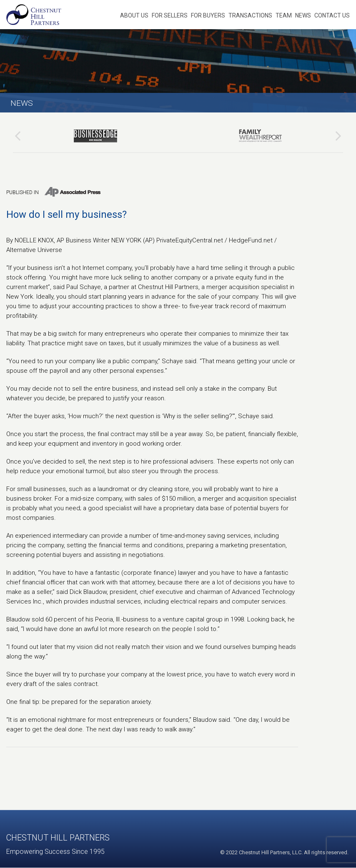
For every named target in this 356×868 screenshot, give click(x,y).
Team (284, 15)
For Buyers (208, 15)
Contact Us (332, 15)
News (303, 15)
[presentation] (18, 136)
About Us (134, 15)
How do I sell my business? (66, 215)
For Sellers (170, 15)
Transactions (250, 15)
